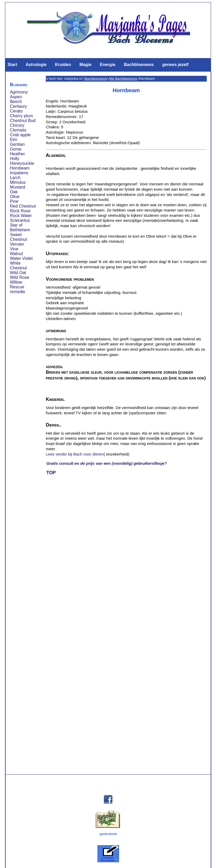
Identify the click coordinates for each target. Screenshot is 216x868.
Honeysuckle (22, 163)
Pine (14, 201)
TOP (51, 473)
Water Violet (21, 258)
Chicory (17, 125)
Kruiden (63, 65)
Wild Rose (19, 277)
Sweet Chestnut (18, 237)
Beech (16, 102)
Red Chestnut (23, 206)
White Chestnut (18, 266)
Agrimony (19, 92)
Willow (16, 282)
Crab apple (20, 135)
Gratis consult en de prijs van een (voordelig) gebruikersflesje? (107, 463)
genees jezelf (175, 65)
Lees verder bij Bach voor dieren (75, 454)
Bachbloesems (139, 65)
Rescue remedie (17, 289)
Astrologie (36, 65)
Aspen (16, 97)
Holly (15, 159)
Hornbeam (20, 168)
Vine (14, 249)
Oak (14, 192)
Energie (108, 65)
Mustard (17, 187)
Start (12, 65)
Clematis (18, 130)
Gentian (17, 144)
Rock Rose (20, 211)
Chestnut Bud (23, 121)
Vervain (17, 244)
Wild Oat (18, 273)
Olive (15, 197)
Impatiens (19, 173)
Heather (17, 154)
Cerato (16, 111)
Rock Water (21, 216)
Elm (13, 140)
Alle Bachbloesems (123, 79)
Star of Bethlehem (20, 227)
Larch (15, 178)
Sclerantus (20, 220)
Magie (85, 65)
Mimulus (18, 182)
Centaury (18, 106)
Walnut (16, 254)
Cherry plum (21, 116)
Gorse (16, 149)
